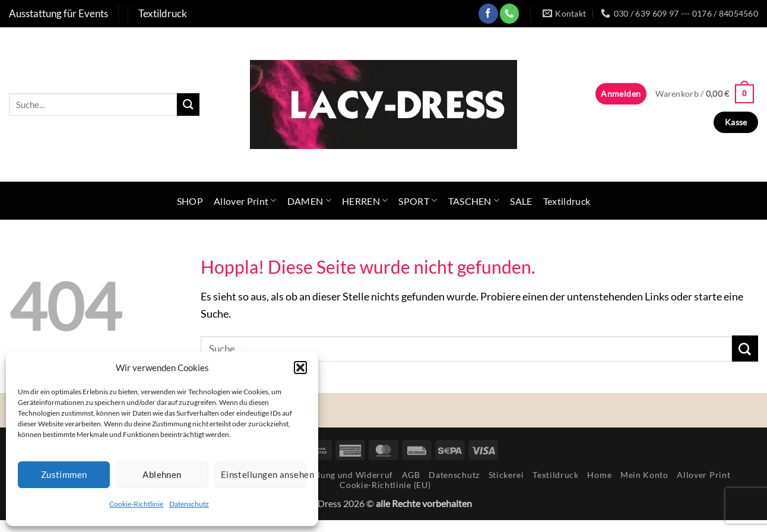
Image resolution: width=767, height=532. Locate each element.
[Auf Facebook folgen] (488, 13)
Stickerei (506, 475)
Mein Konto (644, 475)
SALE (521, 201)
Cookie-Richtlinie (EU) (385, 485)
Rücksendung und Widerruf (337, 475)
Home (599, 475)
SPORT (418, 200)
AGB (411, 475)
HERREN (365, 200)
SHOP (190, 201)
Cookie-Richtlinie (136, 504)
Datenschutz (189, 504)
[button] (300, 368)
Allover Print (245, 200)
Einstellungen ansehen (264, 474)
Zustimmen (64, 474)
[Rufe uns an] (510, 13)
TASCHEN (474, 200)
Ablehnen (162, 474)
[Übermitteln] (188, 104)
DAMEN (309, 200)
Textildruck (567, 201)
